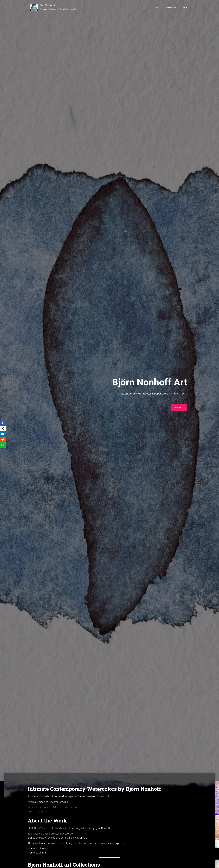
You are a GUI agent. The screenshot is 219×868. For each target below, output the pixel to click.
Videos (155, 7)
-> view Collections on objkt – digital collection (53, 807)
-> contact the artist (38, 812)
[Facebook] (3, 423)
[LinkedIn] (3, 434)
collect (179, 407)
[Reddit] (3, 440)
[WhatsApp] (3, 445)
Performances (170, 7)
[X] (3, 428)
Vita (184, 7)
